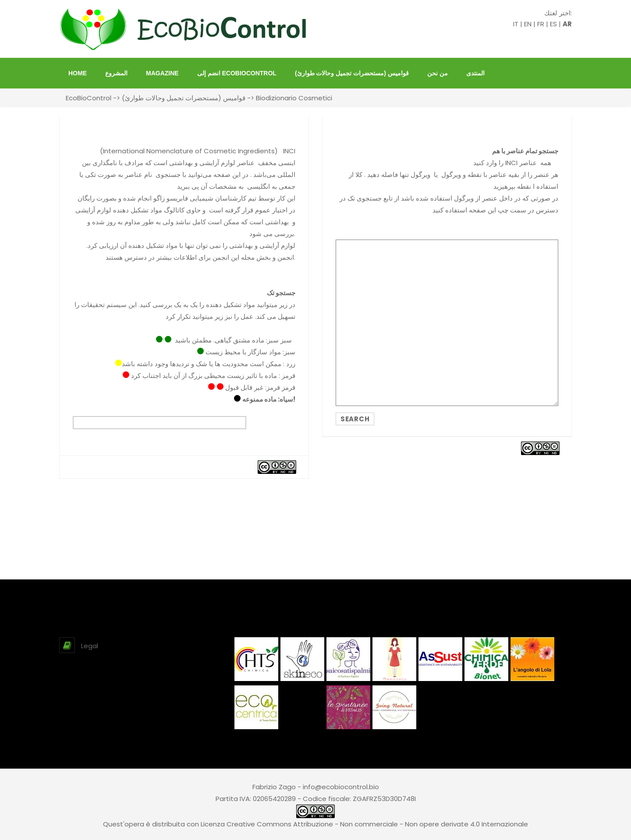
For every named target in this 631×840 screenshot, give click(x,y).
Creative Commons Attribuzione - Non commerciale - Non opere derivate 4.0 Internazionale (377, 824)
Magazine (162, 73)
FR (541, 24)
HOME (78, 73)
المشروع (116, 73)
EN (528, 24)
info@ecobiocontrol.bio (341, 787)
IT (516, 24)
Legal (90, 646)
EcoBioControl (89, 98)
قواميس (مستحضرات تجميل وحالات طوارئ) (352, 73)
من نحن (438, 73)
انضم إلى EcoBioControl (237, 73)
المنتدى (475, 73)
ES (553, 24)
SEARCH (355, 419)
